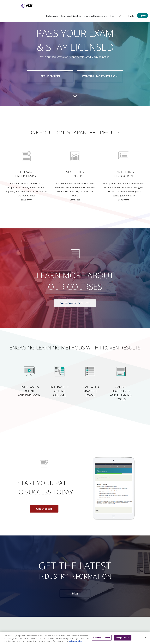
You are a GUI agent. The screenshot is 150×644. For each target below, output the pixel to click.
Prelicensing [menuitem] (52, 16)
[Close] (146, 637)
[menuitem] (119, 16)
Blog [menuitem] (112, 16)
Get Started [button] (44, 509)
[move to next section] (75, 99)
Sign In (131, 16)
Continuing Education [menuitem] (71, 16)
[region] (75, 638)
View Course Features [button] (75, 303)
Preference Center (102, 637)
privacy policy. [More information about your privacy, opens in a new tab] (76, 641)
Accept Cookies (123, 637)
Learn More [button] (26, 200)
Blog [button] (75, 593)
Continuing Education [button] (100, 76)
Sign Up (142, 16)
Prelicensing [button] (50, 76)
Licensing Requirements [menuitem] (95, 16)
